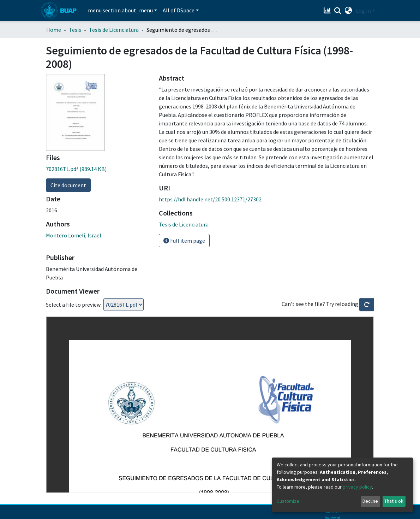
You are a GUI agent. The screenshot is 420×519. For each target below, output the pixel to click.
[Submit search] (338, 11)
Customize (288, 501)
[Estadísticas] (328, 11)
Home (54, 30)
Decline (370, 501)
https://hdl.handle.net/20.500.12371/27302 (210, 199)
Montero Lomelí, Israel (74, 235)
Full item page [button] (184, 241)
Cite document (68, 185)
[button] (349, 11)
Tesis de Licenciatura (114, 30)
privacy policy (357, 487)
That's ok (394, 501)
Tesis (75, 30)
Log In (363, 11)
